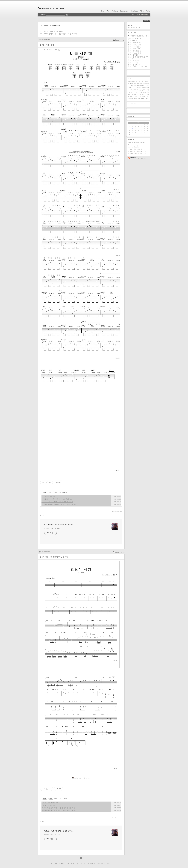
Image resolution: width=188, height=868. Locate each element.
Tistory (108, 863)
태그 (52, 863)
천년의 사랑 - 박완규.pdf (81, 778)
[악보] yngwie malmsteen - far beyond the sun (57, 504)
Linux (144, 99)
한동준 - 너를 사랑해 (56, 31)
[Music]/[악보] (120, 40)
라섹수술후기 (132, 81)
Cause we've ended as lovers (51, 8)
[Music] (45, 492)
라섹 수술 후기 (135, 92)
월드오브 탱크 (140, 81)
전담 (148, 92)
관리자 (68, 863)
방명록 (63, 863)
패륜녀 (140, 99)
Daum (93, 863)
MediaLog (115, 11)
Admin (142, 11)
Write (148, 11)
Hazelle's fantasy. (133, 145)
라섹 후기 (138, 96)
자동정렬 (130, 94)
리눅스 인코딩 (141, 90)
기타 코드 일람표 (47, 496)
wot (137, 88)
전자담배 (135, 99)
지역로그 (57, 863)
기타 (140, 88)
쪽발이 (144, 96)
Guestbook (134, 11)
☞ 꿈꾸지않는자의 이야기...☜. (137, 149)
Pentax (142, 83)
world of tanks (140, 86)
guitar (138, 83)
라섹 (135, 94)
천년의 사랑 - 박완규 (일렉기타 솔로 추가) (63, 34)
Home (103, 11)
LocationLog (124, 11)
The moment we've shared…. (137, 143)
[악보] (51, 492)
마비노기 (132, 86)
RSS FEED (148, 21)
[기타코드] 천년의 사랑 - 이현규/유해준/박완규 (57, 502)
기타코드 (143, 92)
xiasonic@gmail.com (52, 528)
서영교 (139, 94)
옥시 (147, 99)
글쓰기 (73, 863)
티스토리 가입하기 (144, 158)
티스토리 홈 (132, 158)
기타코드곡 (133, 90)
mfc (134, 88)
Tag (108, 11)
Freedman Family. (133, 147)
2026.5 (138, 123)
